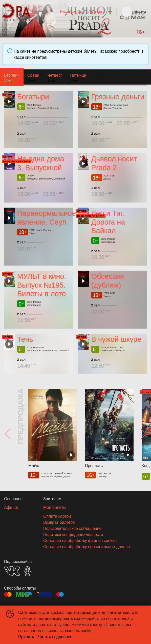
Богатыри (33, 97)
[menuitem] (71, 12)
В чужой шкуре (116, 339)
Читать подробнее (55, 637)
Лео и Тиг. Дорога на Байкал (108, 222)
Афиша (95, 12)
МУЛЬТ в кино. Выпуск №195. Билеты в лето (42, 285)
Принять (26, 637)
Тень (25, 339)
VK (12, 571)
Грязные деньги (117, 97)
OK (27, 571)
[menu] (73, 12)
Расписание (71, 12)
